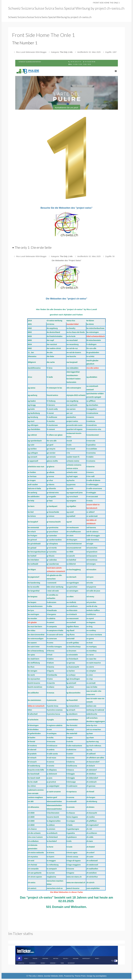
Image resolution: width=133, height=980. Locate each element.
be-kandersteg (34, 583)
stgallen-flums (73, 627)
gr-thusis (51, 556)
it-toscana (51, 742)
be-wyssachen (34, 679)
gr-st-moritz (52, 548)
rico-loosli (71, 449)
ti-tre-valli (90, 476)
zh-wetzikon (92, 873)
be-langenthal (34, 591)
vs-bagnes (91, 622)
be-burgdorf (33, 522)
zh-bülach (91, 766)
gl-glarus (50, 467)
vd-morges (91, 564)
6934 (30, 344)
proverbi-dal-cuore (75, 425)
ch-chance (32, 829)
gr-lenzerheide (53, 512)
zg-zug (89, 750)
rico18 (69, 441)
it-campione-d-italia (55, 630)
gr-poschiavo (52, 532)
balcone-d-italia (34, 488)
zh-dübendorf (92, 778)
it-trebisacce (52, 746)
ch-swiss (32, 883)
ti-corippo (71, 821)
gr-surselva (51, 552)
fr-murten (51, 421)
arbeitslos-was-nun (36, 467)
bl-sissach (32, 762)
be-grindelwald (34, 544)
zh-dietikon (91, 774)
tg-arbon (70, 687)
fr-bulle (50, 377)
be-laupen (32, 602)
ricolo (69, 445)
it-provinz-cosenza (55, 710)
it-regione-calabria (54, 725)
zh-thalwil (91, 847)
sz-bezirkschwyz (74, 647)
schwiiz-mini (72, 472)
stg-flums (71, 635)
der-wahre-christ (54, 348)
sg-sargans (71, 501)
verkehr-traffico (93, 610)
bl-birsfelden (33, 729)
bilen (30, 710)
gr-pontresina (52, 528)
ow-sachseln (72, 405)
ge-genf (50, 445)
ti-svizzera (91, 461)
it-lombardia (52, 675)
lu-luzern (50, 857)
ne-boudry (71, 328)
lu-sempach (52, 869)
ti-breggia (71, 778)
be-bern (31, 506)
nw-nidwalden (73, 368)
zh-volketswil (92, 861)
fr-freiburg (51, 401)
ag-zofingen (33, 453)
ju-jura (49, 778)
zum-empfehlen (93, 888)
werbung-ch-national (95, 710)
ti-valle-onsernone (94, 488)
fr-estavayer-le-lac (54, 388)
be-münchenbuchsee (95, 328)
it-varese (50, 762)
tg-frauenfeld (72, 700)
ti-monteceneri (93, 435)
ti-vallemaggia (92, 484)
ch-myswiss (33, 857)
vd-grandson (92, 552)
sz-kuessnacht (73, 667)
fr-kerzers (51, 405)
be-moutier (32, 618)
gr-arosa (50, 476)
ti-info (69, 841)
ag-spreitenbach (35, 441)
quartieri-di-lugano (75, 429)
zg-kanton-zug (93, 742)
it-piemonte (51, 700)
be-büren (90, 321)
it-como (50, 643)
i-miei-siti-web (53, 591)
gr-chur (50, 480)
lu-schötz (90, 356)
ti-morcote (91, 441)
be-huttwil (32, 556)
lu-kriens (50, 853)
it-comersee (52, 639)
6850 (30, 340)
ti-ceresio (71, 807)
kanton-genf (52, 797)
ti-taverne (90, 467)
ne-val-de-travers (74, 352)
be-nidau (32, 630)
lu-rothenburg (53, 865)
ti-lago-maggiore (74, 865)
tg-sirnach (71, 710)
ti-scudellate (92, 449)
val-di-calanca (92, 532)
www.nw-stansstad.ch (76, 883)
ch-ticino (50, 324)
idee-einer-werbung (55, 587)
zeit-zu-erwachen (94, 729)
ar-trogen (32, 480)
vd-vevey (90, 597)
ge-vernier (51, 453)
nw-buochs (71, 356)
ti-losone (70, 869)
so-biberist (71, 564)
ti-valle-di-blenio (93, 480)
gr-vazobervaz (53, 564)
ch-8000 (31, 825)
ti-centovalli (72, 801)
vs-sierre (90, 667)
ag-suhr (31, 445)
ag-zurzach (33, 457)
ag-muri (31, 421)
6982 (30, 348)
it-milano (50, 687)
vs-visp (90, 679)
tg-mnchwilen (92, 405)
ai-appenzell (33, 461)
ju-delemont (52, 774)
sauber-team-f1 (73, 457)
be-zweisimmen (34, 700)
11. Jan (31, 352)
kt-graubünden (93, 352)
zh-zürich (90, 883)
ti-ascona (70, 758)
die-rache (51, 362)
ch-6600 (31, 817)
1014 (30, 321)
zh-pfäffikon (92, 821)
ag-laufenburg (34, 413)
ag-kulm (31, 409)
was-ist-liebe (92, 687)
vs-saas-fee (91, 659)
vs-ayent (90, 618)
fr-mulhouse (52, 417)
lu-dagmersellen (54, 821)
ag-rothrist (32, 435)
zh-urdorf (90, 853)
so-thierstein (72, 610)
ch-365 (31, 801)
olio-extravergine (74, 388)
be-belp (31, 501)
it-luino (50, 679)
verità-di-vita (92, 606)
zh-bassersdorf (93, 762)
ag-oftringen (33, 425)
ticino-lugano (72, 817)
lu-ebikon (51, 825)
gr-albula (50, 472)
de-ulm (50, 352)
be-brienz (32, 516)
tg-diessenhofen (73, 693)
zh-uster (90, 857)
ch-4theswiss (33, 807)
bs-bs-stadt (33, 782)
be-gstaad (32, 548)
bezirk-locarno (34, 683)
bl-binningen (33, 725)
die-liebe (50, 356)
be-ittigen (32, 570)
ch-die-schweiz (34, 833)
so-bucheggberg (74, 570)
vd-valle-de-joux (93, 591)
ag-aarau (32, 388)
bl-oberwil (32, 750)
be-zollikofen (33, 693)
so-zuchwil (71, 622)
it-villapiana (52, 770)
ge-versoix (51, 457)
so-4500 (70, 552)
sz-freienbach (72, 659)
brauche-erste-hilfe (36, 770)
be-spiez (31, 655)
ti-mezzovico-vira (94, 429)
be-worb (31, 675)
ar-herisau (32, 476)
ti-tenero (90, 472)
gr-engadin (51, 497)
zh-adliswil (91, 754)
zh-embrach (92, 782)
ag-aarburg (33, 395)
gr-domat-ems (53, 493)
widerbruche (92, 714)
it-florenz (50, 651)
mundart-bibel (73, 324)
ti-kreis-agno (72, 853)
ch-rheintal (32, 865)
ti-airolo (70, 742)
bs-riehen (32, 786)
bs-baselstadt (34, 774)
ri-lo (68, 453)
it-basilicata (52, 610)
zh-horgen (91, 797)
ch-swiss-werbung (54, 321)
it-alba (49, 606)
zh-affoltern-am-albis (95, 758)
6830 (30, 336)
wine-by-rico (92, 725)
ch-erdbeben (33, 841)
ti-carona (70, 797)
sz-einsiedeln (72, 655)
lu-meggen (51, 861)
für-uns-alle (91, 348)
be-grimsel (32, 540)
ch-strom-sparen (35, 877)
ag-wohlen (32, 449)
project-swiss (72, 421)
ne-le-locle (71, 336)
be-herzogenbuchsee (37, 552)
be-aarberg (32, 493)
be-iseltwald (33, 564)
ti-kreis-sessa (72, 857)
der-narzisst (52, 344)
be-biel (31, 512)
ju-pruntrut (51, 782)
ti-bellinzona (72, 766)
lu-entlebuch (52, 833)
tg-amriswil (71, 683)
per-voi (70, 413)
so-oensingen (72, 591)
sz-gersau (71, 663)
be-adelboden (34, 497)
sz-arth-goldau (73, 643)
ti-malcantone (92, 413)
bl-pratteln (32, 754)
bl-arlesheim (33, 720)
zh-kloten (90, 807)
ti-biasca (70, 770)
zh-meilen (91, 817)
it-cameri (50, 622)
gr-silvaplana (52, 544)
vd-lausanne (92, 556)
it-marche (51, 683)
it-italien (50, 659)
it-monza (50, 693)
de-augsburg (52, 328)
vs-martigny (92, 647)
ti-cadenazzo (72, 786)
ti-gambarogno (73, 829)
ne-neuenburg (73, 344)
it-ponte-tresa (52, 706)
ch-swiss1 (32, 888)
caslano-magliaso (35, 797)
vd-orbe (90, 583)
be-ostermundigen (36, 639)
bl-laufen (32, 738)
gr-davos (50, 484)
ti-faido (70, 825)
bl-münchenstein (94, 340)
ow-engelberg (72, 401)
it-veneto (50, 766)
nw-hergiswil (72, 362)
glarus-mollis (52, 461)
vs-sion (90, 675)
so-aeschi (71, 556)
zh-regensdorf (92, 825)
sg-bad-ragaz (72, 476)
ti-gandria (71, 833)
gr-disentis (51, 488)
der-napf (50, 340)
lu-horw (50, 847)
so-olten (70, 597)
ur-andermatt (92, 516)
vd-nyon (90, 577)
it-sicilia (50, 738)
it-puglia (50, 720)
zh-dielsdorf (92, 770)
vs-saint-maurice (94, 663)
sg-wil (69, 522)
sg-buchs (71, 480)
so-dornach (71, 577)
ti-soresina (91, 453)
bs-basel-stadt (34, 778)
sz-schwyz (71, 675)
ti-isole (69, 847)
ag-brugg (32, 405)
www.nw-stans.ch (74, 877)
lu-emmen (51, 829)
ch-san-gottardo (35, 873)
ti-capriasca (72, 792)
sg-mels (70, 488)
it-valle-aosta (52, 754)
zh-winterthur (92, 877)
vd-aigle (90, 544)
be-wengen (33, 671)
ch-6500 (31, 813)
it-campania (52, 627)
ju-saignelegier (53, 786)
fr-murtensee (52, 425)
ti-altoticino (71, 750)
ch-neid (31, 861)
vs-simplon (91, 671)
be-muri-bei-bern (35, 627)
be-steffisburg (34, 663)
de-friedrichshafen (55, 336)
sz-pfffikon (91, 401)
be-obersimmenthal (36, 635)
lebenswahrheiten (54, 801)
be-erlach (32, 532)
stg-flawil (70, 630)
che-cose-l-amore (35, 837)
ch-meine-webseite (36, 853)
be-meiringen (33, 614)
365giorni (32, 362)
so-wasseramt (73, 618)
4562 (30, 328)
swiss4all (71, 639)
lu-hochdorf (52, 841)
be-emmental (33, 528)
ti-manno (90, 417)
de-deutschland (53, 332)
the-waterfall (72, 733)
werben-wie (91, 706)
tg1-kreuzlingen (73, 679)
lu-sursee (51, 873)
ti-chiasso (71, 813)
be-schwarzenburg (36, 651)
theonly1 (70, 729)
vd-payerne (91, 587)
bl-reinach (32, 758)
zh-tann (90, 841)
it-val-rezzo (51, 758)
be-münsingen (93, 332)
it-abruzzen (51, 602)
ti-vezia (89, 501)
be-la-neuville (34, 587)
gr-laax (50, 501)
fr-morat (50, 413)
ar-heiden (32, 472)
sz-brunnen (71, 651)
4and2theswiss (34, 368)
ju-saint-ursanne (54, 792)
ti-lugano (70, 873)
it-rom (49, 729)
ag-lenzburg (33, 417)
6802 (30, 332)
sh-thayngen (72, 540)
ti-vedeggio (91, 493)
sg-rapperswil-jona (75, 493)
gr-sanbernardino (54, 540)
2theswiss (32, 356)
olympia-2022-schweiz (76, 395)
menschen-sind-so (55, 888)
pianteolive (71, 417)
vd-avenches (92, 548)
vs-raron (90, 655)
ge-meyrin (51, 449)
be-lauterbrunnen (35, 606)
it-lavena (50, 667)
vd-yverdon (91, 602)
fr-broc (50, 368)
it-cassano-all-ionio (55, 635)
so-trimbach (72, 614)
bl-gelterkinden (34, 733)
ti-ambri (70, 754)
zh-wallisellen (92, 869)
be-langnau (33, 597)
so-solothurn (72, 606)
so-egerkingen (73, 583)
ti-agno (70, 738)
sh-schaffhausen (74, 532)
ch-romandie (33, 869)
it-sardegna (51, 733)
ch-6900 (31, 821)
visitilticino (91, 614)
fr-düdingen (91, 344)
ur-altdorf (90, 512)
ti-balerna (71, 762)
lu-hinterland (52, 837)
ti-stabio (90, 457)
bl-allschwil (33, 714)
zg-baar (90, 733)
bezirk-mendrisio (35, 687)
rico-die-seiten (93, 368)
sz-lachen (71, 671)
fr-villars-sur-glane (55, 435)
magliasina (51, 877)
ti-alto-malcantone (74, 746)
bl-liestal (31, 742)
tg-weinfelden (72, 720)
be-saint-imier (34, 647)
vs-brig (89, 627)
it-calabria (51, 618)
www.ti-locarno (73, 888)
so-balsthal (71, 560)
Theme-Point (80, 976)
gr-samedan (52, 536)
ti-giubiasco (72, 837)
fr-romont (51, 429)
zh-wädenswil (92, 865)
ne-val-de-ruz (72, 348)
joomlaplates (101, 976)
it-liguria (50, 671)
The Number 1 (25, 43)
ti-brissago (71, 782)
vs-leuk (90, 643)
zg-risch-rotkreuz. (94, 746)
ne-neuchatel (72, 340)
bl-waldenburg (34, 766)
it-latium (50, 663)
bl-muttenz (32, 746)
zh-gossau (91, 786)
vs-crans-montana (94, 635)
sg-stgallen (71, 506)
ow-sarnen (71, 409)
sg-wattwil (71, 516)
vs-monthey (92, 651)
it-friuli (50, 655)
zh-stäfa (90, 837)
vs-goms (90, 639)
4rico (30, 377)
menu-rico (71, 321)
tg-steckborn (72, 714)
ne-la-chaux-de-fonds (76, 332)
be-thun (31, 667)
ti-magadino (92, 409)
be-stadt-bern (34, 659)
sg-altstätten (92, 377)
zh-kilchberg (92, 801)
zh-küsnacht (92, 813)
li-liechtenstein (53, 813)
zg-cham (90, 738)
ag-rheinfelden (34, 429)
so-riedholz (71, 602)
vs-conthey (91, 630)
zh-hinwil (90, 792)
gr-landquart (52, 506)
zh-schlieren (92, 833)
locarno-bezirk (53, 817)
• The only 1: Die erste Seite (32, 247)
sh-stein (70, 536)
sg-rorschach (72, 497)
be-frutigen (33, 536)
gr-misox (50, 516)
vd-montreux (92, 560)
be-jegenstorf (34, 577)
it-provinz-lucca (53, 714)
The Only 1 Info (66, 52)
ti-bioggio (71, 774)
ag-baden (32, 401)
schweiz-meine (73, 461)
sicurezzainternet (74, 548)
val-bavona (91, 528)
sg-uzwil (70, 512)
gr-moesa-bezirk (54, 522)
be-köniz (90, 324)
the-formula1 (72, 725)
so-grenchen (72, 587)
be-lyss (31, 610)
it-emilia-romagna (54, 647)
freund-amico (52, 395)
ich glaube (32, 622)
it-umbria (51, 750)
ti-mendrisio (92, 425)
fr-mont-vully (52, 409)
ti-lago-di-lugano (74, 861)
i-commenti (51, 583)
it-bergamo (51, 614)
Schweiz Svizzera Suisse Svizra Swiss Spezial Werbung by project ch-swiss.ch (50, 17)
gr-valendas (52, 560)
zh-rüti (89, 829)
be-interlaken (33, 560)
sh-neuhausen (73, 528)
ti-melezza (91, 421)
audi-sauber (33, 484)
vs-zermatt (91, 683)
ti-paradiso (91, 445)
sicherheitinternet (74, 544)
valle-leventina (93, 540)
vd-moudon (91, 570)
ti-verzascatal (92, 497)
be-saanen (32, 643)
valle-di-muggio (93, 536)
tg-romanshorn (73, 706)
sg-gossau (71, 484)
